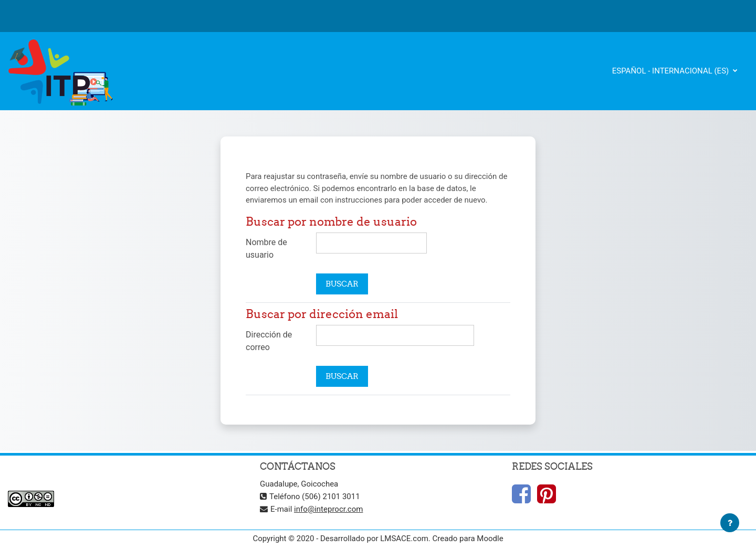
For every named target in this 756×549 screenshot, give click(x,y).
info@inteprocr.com (328, 509)
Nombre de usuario (266, 249)
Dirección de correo (269, 341)
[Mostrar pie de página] (730, 523)
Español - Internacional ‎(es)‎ (671, 71)
